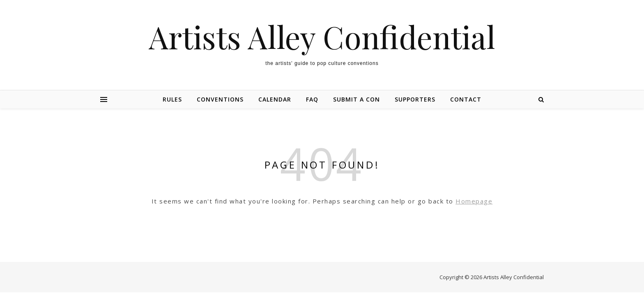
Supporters (415, 99)
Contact (466, 99)
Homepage (474, 201)
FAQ (312, 99)
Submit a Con (356, 99)
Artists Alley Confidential (322, 37)
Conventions (220, 99)
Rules (172, 99)
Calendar (275, 99)
